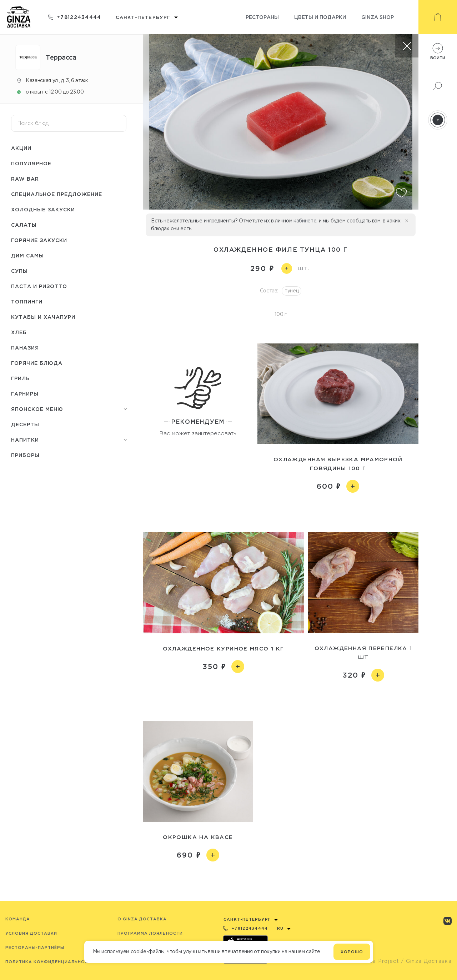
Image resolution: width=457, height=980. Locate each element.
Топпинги (27, 301)
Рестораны (262, 17)
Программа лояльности (150, 933)
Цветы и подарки (320, 17)
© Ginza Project (376, 961)
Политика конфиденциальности (50, 962)
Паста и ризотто (39, 286)
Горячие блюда (37, 363)
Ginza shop (378, 17)
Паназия (25, 348)
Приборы (25, 455)
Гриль (20, 378)
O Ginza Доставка (142, 919)
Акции (21, 148)
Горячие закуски (39, 240)
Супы (19, 271)
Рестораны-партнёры (35, 948)
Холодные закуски (43, 209)
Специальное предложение (57, 194)
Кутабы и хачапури (43, 317)
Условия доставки (31, 933)
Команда (18, 919)
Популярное (31, 163)
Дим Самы (27, 255)
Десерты (25, 424)
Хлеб (19, 332)
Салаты (24, 225)
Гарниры (25, 394)
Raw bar (25, 179)
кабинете (305, 221)
